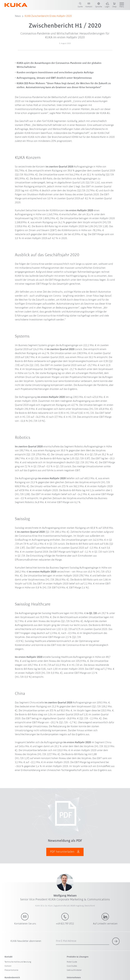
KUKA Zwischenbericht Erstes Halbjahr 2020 (48, 16)
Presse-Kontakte (11, 970)
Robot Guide (72, 962)
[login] (107, 5)
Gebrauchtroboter (74, 970)
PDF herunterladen (65, 852)
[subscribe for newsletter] (116, 941)
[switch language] (99, 5)
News (18, 16)
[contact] (89, 5)
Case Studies (72, 966)
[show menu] (122, 5)
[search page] (80, 5)
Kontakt (8, 966)
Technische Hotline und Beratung (18, 962)
